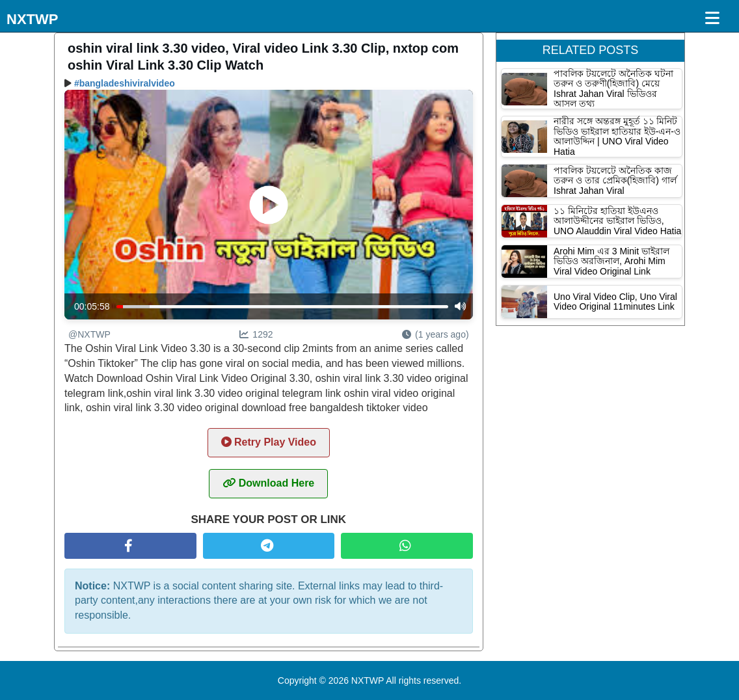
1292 (256, 334)
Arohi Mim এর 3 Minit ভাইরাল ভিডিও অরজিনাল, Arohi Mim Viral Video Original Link (611, 261)
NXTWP (32, 19)
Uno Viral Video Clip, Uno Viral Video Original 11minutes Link (615, 302)
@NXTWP (89, 334)
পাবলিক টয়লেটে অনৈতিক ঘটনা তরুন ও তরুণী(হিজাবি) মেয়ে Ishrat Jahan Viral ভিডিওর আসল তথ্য (613, 88)
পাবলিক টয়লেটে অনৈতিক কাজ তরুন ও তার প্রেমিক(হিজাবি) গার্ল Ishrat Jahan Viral (615, 181)
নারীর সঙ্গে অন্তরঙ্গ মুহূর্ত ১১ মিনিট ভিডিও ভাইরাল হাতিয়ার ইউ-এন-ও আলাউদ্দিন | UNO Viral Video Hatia (617, 136)
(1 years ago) (435, 334)
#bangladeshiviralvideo (125, 83)
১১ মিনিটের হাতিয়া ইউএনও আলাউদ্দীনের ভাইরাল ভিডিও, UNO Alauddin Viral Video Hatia (617, 221)
